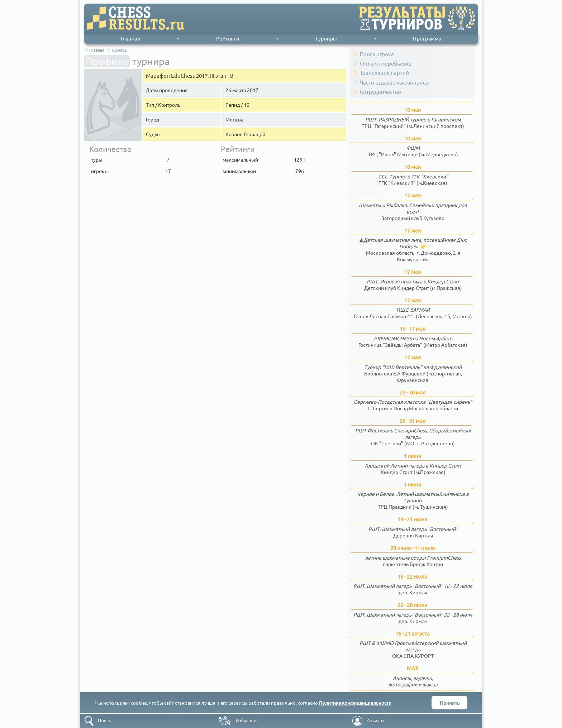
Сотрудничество (380, 92)
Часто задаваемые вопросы (395, 82)
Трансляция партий (384, 73)
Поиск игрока (377, 54)
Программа (427, 38)
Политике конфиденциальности (355, 703)
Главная (131, 38)
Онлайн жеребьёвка (386, 63)
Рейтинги (228, 38)
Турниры (326, 38)
